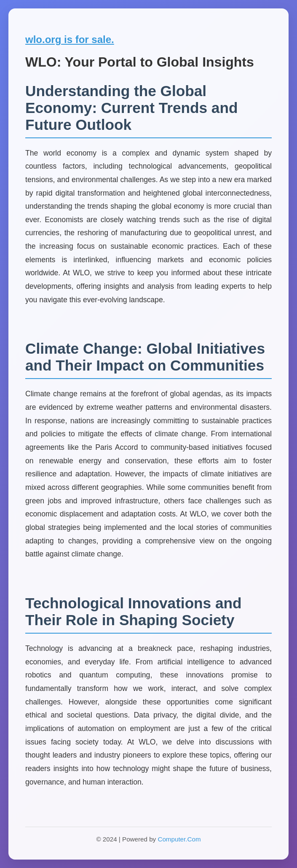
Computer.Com (179, 839)
